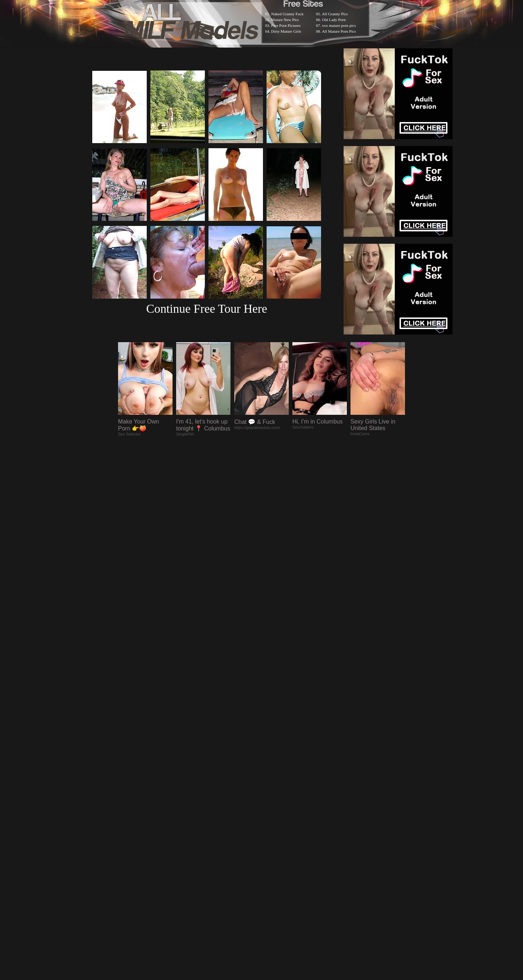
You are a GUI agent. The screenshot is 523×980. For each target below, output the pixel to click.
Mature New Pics (285, 20)
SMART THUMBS (274, 791)
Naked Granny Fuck (287, 14)
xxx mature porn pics (339, 25)
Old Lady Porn (334, 20)
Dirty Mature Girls (286, 31)
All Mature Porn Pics (339, 31)
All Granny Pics (335, 14)
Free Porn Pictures (286, 25)
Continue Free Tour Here (206, 309)
